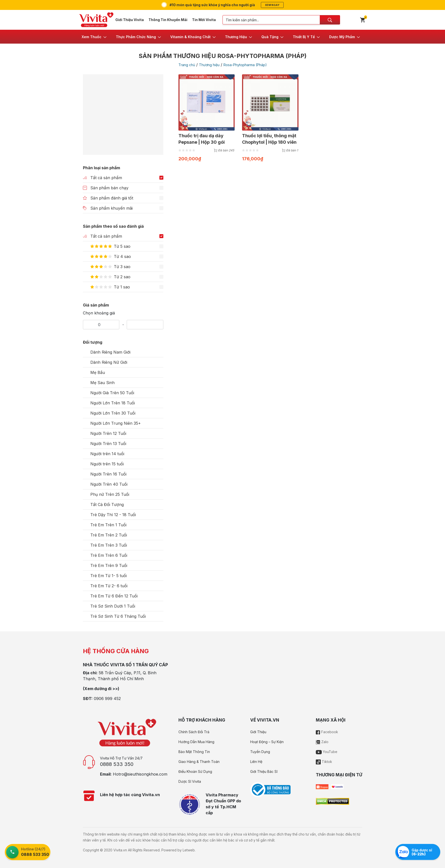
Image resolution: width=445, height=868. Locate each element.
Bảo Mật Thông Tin (194, 752)
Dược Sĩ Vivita (190, 781)
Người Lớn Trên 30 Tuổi (113, 413)
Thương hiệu (209, 65)
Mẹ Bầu (98, 372)
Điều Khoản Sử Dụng (195, 771)
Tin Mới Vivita (204, 20)
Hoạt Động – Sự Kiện (267, 742)
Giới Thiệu (258, 732)
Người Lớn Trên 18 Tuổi (113, 403)
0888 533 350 (117, 764)
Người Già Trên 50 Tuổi (112, 393)
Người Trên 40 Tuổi (109, 484)
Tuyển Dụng (260, 752)
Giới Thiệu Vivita (130, 20)
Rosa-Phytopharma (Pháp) (245, 65)
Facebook (327, 732)
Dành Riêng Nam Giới (110, 352)
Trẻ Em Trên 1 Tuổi (108, 525)
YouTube (327, 752)
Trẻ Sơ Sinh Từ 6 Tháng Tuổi (118, 616)
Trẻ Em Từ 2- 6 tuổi (109, 586)
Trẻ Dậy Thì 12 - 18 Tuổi (113, 515)
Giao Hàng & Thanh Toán (199, 762)
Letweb (189, 850)
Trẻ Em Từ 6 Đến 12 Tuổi (114, 596)
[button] (94, 37)
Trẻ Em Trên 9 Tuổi (109, 565)
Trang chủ (187, 65)
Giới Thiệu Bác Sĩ (264, 771)
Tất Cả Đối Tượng (107, 504)
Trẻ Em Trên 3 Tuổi (109, 545)
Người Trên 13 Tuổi (108, 444)
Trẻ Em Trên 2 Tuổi (109, 535)
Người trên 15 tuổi (107, 464)
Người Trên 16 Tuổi (108, 474)
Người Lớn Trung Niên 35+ (116, 423)
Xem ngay (272, 5)
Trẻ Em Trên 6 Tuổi (109, 555)
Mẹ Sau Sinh (102, 383)
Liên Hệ (256, 762)
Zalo (322, 742)
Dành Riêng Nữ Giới (109, 362)
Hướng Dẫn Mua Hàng (196, 742)
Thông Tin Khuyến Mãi (168, 20)
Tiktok (324, 762)
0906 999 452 (107, 699)
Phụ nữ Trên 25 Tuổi (110, 494)
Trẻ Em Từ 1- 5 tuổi (109, 576)
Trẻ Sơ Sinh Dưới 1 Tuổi (113, 606)
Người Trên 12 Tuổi (108, 433)
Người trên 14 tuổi (107, 454)
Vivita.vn (120, 850)
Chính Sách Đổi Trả (194, 732)
